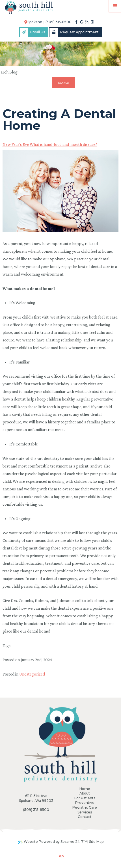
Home (85, 789)
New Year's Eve (16, 144)
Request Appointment (74, 32)
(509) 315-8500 (59, 22)
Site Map (96, 842)
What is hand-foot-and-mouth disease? (63, 144)
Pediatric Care (85, 807)
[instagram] (92, 22)
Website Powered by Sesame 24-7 (52, 842)
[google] (82, 22)
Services (85, 812)
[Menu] (115, 6)
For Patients (85, 798)
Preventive (85, 803)
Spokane (33, 22)
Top (60, 856)
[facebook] (76, 22)
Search (63, 83)
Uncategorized (32, 674)
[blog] (87, 22)
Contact (85, 817)
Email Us (33, 32)
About (85, 793)
